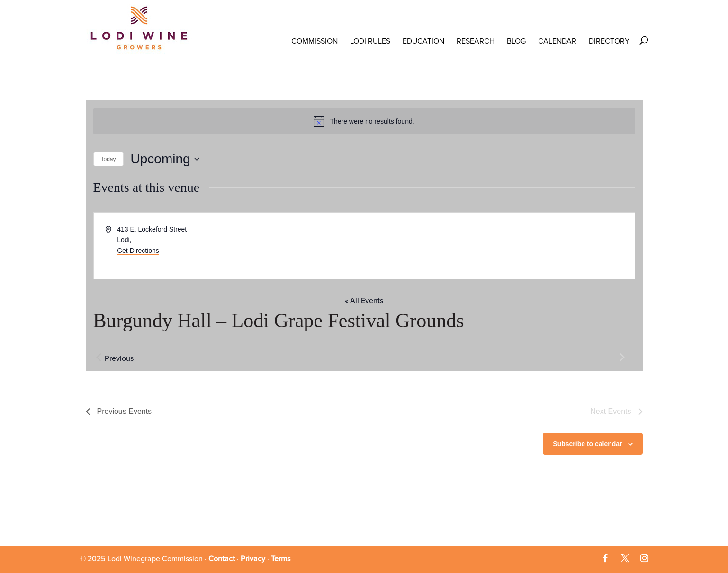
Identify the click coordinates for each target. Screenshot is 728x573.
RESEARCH (476, 41)
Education (423, 41)
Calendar (557, 41)
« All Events (364, 301)
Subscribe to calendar (587, 444)
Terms (281, 559)
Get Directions (138, 251)
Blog (516, 41)
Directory (609, 41)
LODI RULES (370, 41)
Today (108, 159)
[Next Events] (622, 358)
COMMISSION (315, 41)
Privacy (253, 559)
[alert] (364, 121)
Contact (222, 559)
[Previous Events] (99, 358)
